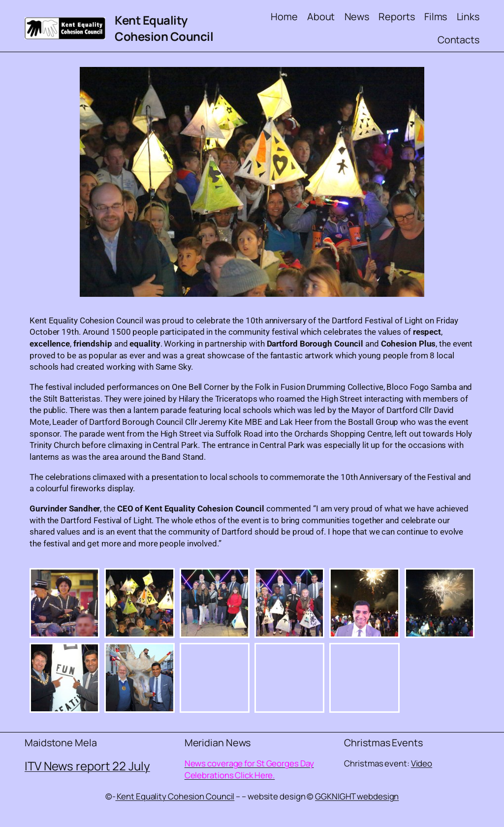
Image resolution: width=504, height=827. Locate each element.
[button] (64, 603)
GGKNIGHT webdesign (357, 796)
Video (422, 763)
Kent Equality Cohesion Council (164, 28)
